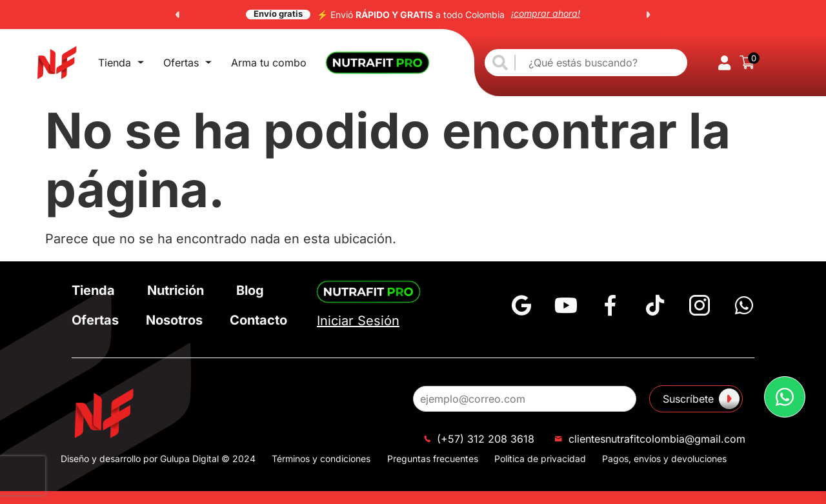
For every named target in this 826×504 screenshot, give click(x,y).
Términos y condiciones (321, 459)
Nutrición (176, 290)
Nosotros (174, 320)
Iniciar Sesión (358, 321)
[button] (177, 15)
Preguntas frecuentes (433, 459)
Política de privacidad (540, 459)
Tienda (121, 63)
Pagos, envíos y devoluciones (664, 459)
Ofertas (187, 63)
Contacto (258, 320)
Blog (250, 290)
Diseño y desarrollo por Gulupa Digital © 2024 (158, 459)
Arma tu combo (269, 63)
